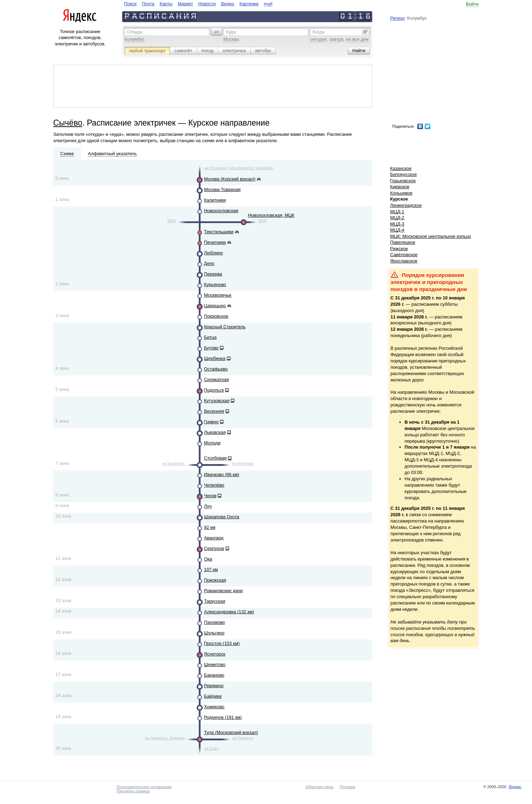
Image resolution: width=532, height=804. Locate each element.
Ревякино (214, 686)
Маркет (185, 4)
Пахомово (214, 622)
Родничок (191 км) (223, 717)
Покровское (216, 316)
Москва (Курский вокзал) (230, 179)
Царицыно (215, 306)
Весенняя (214, 411)
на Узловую (243, 738)
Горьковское (403, 181)
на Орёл (212, 748)
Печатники (215, 242)
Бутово (211, 348)
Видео (227, 4)
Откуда (135, 32)
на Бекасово (173, 463)
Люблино (214, 253)
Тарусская (215, 601)
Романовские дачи (223, 591)
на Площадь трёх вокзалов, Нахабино (239, 168)
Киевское (400, 187)
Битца (210, 337)
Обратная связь (319, 787)
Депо (209, 263)
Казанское (401, 168)
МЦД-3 (397, 224)
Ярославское (404, 261)
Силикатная (217, 379)
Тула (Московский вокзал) (231, 732)
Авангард (214, 538)
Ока (208, 559)
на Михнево (243, 463)
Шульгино (214, 633)
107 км (211, 569)
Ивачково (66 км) (222, 474)
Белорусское (404, 174)
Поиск (130, 4)
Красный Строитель (225, 327)
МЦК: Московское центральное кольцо (431, 236)
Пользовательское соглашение (144, 787)
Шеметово (215, 664)
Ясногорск (215, 654)
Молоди (212, 443)
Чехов (210, 496)
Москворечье (218, 295)
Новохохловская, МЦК (271, 215)
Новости (207, 4)
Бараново (214, 675)
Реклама (348, 787)
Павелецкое (403, 242)
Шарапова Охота (222, 517)
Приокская (215, 580)
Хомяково (214, 707)
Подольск (214, 390)
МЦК (172, 221)
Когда (318, 32)
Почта (148, 4)
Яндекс (515, 787)
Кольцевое (401, 193)
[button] (216, 32)
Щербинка (215, 358)
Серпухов (214, 548)
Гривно (211, 422)
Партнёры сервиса (133, 791)
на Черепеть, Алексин (164, 738)
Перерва (213, 274)
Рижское (399, 249)
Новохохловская (221, 211)
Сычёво (68, 123)
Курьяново (215, 284)
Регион (397, 18)
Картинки (249, 4)
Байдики (213, 696)
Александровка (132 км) (229, 612)
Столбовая (215, 458)
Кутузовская (217, 401)
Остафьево (216, 369)
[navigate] (198, 4)
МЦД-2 (397, 218)
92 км (210, 527)
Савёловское (404, 255)
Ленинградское (406, 205)
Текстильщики (219, 232)
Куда (231, 32)
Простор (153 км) (222, 643)
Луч (208, 506)
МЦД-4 (397, 230)
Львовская (215, 432)
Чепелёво (214, 485)
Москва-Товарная (222, 189)
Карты (166, 4)
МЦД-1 (397, 212)
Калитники (215, 200)
